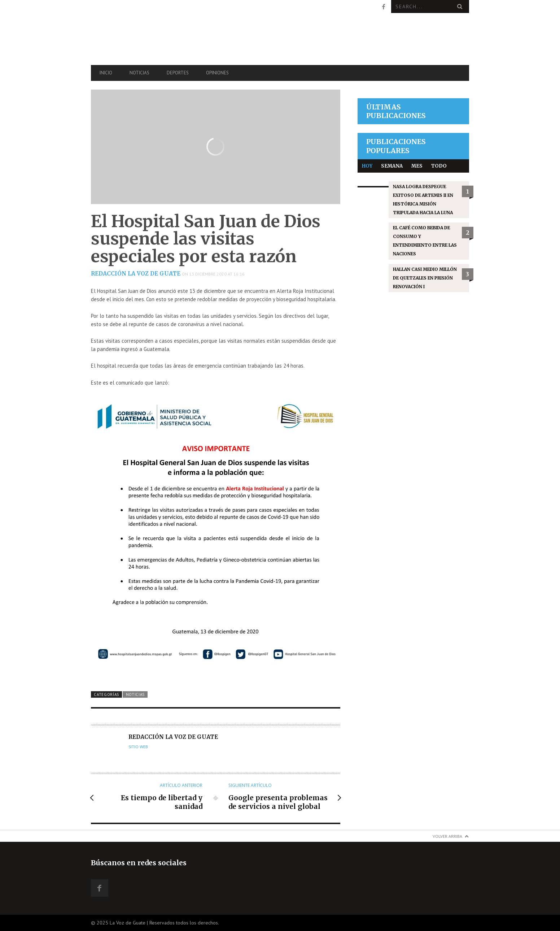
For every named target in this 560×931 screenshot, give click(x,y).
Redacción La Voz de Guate (136, 274)
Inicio (106, 73)
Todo (439, 166)
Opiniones (217, 73)
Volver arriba (447, 836)
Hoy (367, 166)
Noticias (139, 73)
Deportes (178, 73)
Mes (417, 166)
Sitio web (138, 747)
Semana (392, 166)
